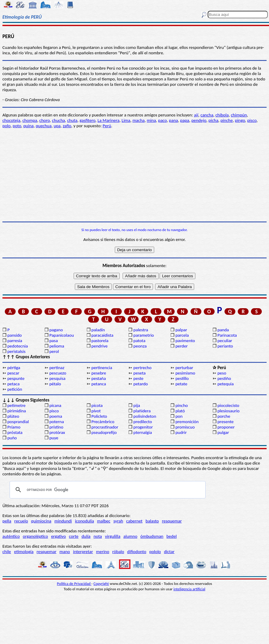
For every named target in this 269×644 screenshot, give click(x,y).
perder (182, 346)
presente (225, 422)
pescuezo (58, 373)
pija (137, 405)
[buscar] (107, 490)
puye (54, 438)
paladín (98, 330)
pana (173, 120)
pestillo (182, 378)
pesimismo (185, 373)
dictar (169, 552)
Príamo (14, 427)
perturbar (184, 368)
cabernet (134, 521)
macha (139, 120)
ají (196, 115)
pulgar (223, 432)
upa (57, 126)
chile (7, 552)
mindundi (63, 521)
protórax (57, 432)
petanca (99, 384)
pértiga (14, 368)
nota (98, 536)
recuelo (21, 521)
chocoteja (11, 120)
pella (7, 521)
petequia (225, 384)
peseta (140, 373)
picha (214, 120)
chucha (59, 120)
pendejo (199, 120)
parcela (182, 335)
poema (56, 416)
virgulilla (113, 536)
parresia (15, 341)
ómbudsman (152, 536)
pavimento (185, 341)
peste (138, 378)
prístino (56, 427)
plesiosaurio (228, 411)
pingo (240, 120)
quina (28, 126)
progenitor (143, 427)
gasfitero (88, 120)
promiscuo (185, 427)
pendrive (99, 346)
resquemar (172, 521)
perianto (225, 346)
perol (54, 351)
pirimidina (17, 411)
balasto (152, 521)
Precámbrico (103, 422)
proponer (226, 427)
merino (102, 552)
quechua (44, 126)
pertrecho (142, 368)
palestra (141, 330)
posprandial (18, 422)
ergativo (58, 536)
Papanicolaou (62, 335)
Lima (126, 120)
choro (45, 120)
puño (12, 438)
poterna (57, 422)
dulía (86, 536)
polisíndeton (145, 416)
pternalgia (143, 432)
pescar (13, 373)
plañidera (142, 411)
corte (74, 536)
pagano (56, 330)
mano (65, 552)
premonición (187, 422)
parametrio (144, 335)
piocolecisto (228, 405)
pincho (182, 405)
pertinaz (57, 368)
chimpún (239, 115)
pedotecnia (17, 346)
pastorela (100, 341)
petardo (141, 384)
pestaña (99, 378)
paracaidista (102, 335)
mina (151, 120)
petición (15, 389)
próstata (15, 432)
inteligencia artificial (189, 589)
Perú (107, 126)
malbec (104, 521)
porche (224, 416)
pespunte (16, 378)
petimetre (16, 405)
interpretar (83, 552)
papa (185, 120)
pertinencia (102, 368)
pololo (155, 552)
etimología (24, 552)
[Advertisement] (134, 175)
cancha (207, 115)
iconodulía (84, 521)
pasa (53, 341)
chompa (30, 120)
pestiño (224, 378)
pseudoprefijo (104, 432)
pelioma (57, 346)
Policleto (99, 416)
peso (222, 373)
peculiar (225, 341)
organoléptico (35, 536)
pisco (252, 120)
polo (6, 126)
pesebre (99, 373)
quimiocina (41, 521)
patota (139, 341)
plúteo (13, 416)
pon (179, 416)
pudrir (181, 432)
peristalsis (16, 351)
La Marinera (108, 120)
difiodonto (137, 552)
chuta (72, 120)
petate (181, 384)
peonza (140, 346)
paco (162, 120)
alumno (130, 536)
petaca (13, 384)
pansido (14, 335)
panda (223, 330)
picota (97, 405)
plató (180, 411)
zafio (67, 126)
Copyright (101, 584)
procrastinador (105, 427)
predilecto (143, 422)
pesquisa (57, 378)
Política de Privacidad (74, 584)
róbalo (118, 552)
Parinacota (227, 335)
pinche (226, 120)
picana (55, 405)
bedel (172, 536)
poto (17, 126)
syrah (118, 521)
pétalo (55, 384)
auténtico (11, 536)
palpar (181, 330)
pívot (96, 411)
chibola (222, 115)
